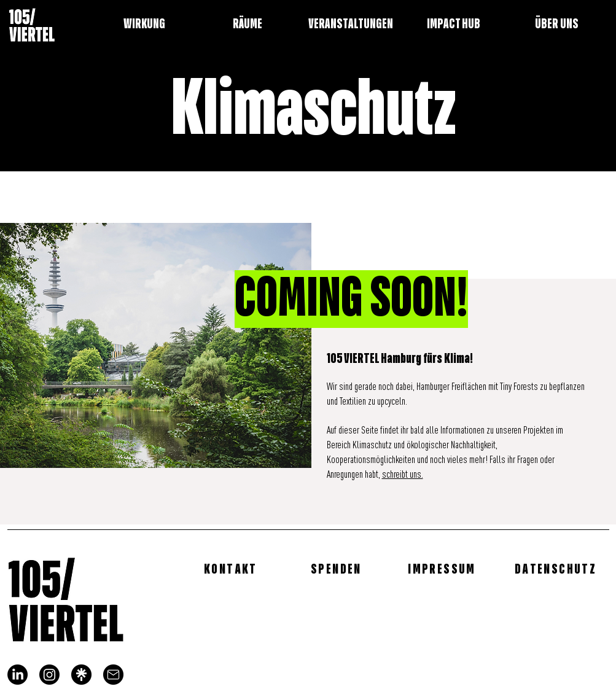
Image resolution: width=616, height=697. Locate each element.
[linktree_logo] (81, 675)
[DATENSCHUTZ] (557, 569)
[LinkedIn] (18, 675)
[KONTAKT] (232, 569)
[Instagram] (49, 675)
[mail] (113, 675)
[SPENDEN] (338, 569)
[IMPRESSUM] (443, 569)
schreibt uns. (403, 475)
